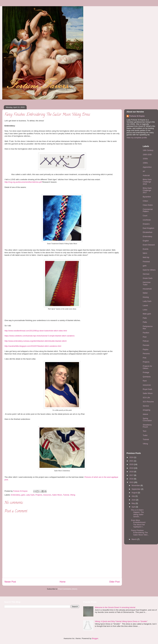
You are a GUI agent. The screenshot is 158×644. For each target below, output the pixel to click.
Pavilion (146, 333)
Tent (145, 431)
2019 (132, 468)
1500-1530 (147, 155)
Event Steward (149, 245)
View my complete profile (137, 138)
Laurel (145, 305)
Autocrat (146, 175)
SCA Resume (148, 402)
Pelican (146, 341)
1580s (145, 163)
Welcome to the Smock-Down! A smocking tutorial (115, 607)
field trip (146, 257)
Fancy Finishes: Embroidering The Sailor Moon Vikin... (140, 533)
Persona (146, 354)
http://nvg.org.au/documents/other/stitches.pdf (23, 182)
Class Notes (148, 205)
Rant (145, 381)
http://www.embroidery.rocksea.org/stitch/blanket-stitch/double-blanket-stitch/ (36, 341)
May (134, 503)
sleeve (145, 414)
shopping (147, 410)
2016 (132, 479)
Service (146, 406)
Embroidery (16, 495)
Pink (145, 358)
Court (145, 216)
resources (47, 495)
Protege (146, 372)
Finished (146, 262)
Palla (145, 322)
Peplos (146, 349)
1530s (145, 159)
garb (23, 495)
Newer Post (10, 582)
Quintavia (147, 377)
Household (147, 289)
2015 (132, 482)
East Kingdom (148, 228)
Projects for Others (147, 367)
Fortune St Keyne (137, 116)
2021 (132, 461)
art (144, 171)
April (134, 507)
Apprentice (147, 167)
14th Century (148, 150)
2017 (132, 475)
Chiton (145, 201)
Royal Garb (147, 389)
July (134, 496)
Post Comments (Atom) (68, 589)
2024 (132, 457)
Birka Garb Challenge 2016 (147, 182)
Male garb (147, 314)
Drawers (146, 224)
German (146, 274)
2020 (132, 464)
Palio (145, 318)
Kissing (146, 297)
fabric (145, 253)
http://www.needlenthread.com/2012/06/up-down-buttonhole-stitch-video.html (36, 331)
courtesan (147, 220)
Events (146, 249)
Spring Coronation (147, 420)
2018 (132, 472)
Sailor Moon (57, 495)
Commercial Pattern (148, 210)
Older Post (114, 582)
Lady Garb (30, 495)
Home (63, 582)
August (135, 493)
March (134, 539)
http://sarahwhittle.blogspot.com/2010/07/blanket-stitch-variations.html (33, 346)
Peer (145, 337)
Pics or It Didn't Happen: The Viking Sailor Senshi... (137, 513)
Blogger (95, 638)
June (134, 500)
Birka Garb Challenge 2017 (147, 190)
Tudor (145, 435)
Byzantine (147, 197)
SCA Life (146, 398)
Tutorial (66, 495)
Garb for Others (149, 270)
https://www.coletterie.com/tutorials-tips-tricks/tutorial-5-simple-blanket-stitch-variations (39, 336)
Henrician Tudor (147, 283)
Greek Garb (148, 278)
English (146, 241)
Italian (145, 293)
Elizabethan (148, 232)
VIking (73, 495)
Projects (39, 495)
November (136, 485)
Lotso (145, 310)
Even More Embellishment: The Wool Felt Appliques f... (138, 524)
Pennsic (146, 345)
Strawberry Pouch (147, 426)
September (136, 489)
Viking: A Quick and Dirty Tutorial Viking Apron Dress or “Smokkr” (121, 621)
